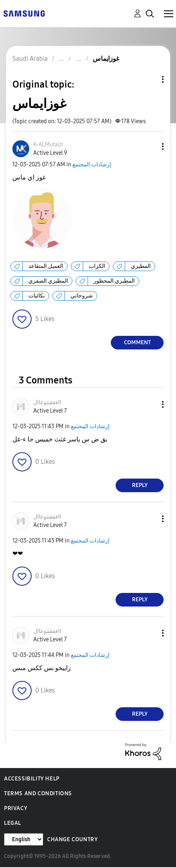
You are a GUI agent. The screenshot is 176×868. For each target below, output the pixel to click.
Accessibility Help (32, 779)
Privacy (16, 808)
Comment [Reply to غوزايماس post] (137, 342)
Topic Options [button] (149, 79)
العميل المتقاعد (46, 266)
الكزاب (97, 266)
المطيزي (141, 266)
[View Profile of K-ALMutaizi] (48, 145)
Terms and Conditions (38, 793)
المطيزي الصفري (48, 281)
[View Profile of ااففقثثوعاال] (47, 402)
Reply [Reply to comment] (140, 485)
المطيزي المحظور (114, 281)
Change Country (72, 839)
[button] (150, 147)
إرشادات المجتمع (92, 165)
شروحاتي (82, 296)
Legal (13, 823)
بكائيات (37, 296)
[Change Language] (24, 839)
